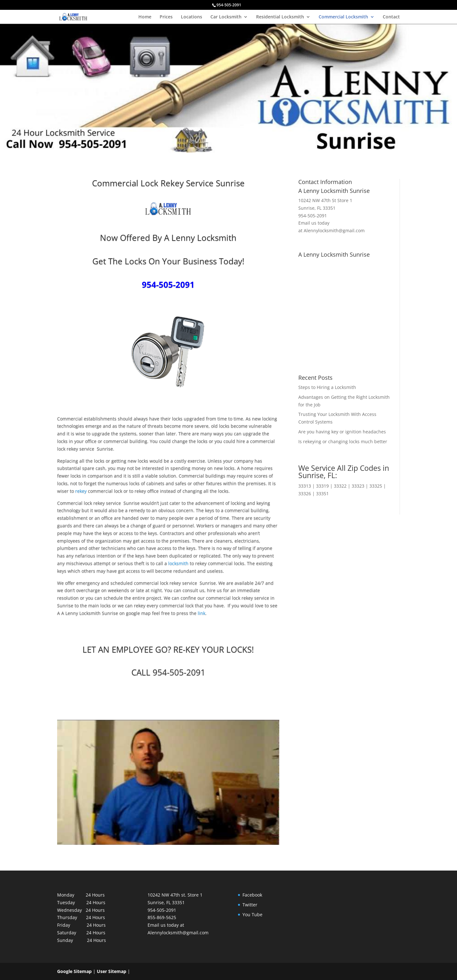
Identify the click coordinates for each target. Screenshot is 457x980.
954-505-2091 (168, 285)
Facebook (252, 895)
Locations (192, 17)
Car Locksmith (226, 17)
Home (145, 17)
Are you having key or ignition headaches (342, 432)
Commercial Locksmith (343, 17)
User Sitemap (112, 971)
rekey (82, 491)
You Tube (252, 914)
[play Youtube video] (157, 771)
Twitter (250, 905)
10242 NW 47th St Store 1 (325, 200)
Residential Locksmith (280, 17)
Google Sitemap (74, 971)
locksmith (178, 563)
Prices (166, 17)
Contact (391, 17)
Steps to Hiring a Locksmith (327, 387)
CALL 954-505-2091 (168, 672)
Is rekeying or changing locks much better (343, 441)
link (202, 613)
